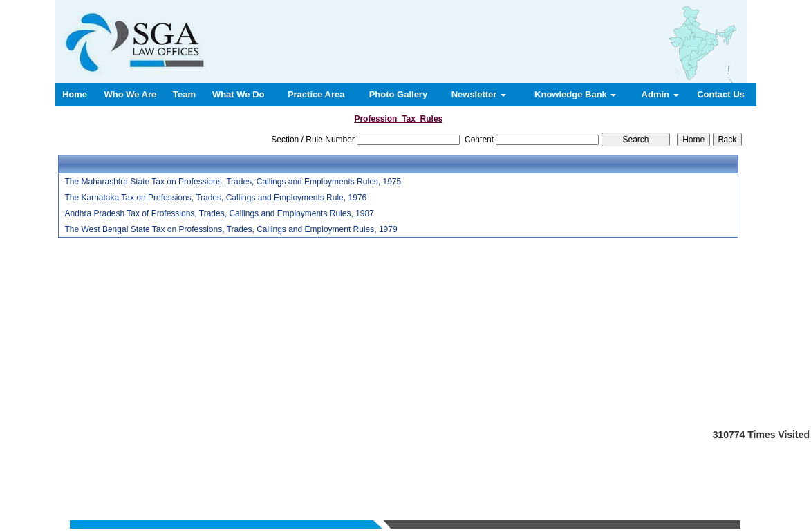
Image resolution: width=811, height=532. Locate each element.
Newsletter (479, 94)
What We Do (239, 94)
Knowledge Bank (575, 94)
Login (567, 464)
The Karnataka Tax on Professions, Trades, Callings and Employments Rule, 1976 (215, 198)
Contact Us (721, 94)
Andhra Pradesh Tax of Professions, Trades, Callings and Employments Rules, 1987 (219, 213)
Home (75, 94)
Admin (660, 94)
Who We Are (130, 94)
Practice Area (316, 94)
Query (492, 464)
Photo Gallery (399, 94)
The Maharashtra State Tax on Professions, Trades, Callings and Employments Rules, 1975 (233, 182)
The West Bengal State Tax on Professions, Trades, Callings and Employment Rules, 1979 (231, 229)
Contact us (529, 464)
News (464, 464)
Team (184, 94)
